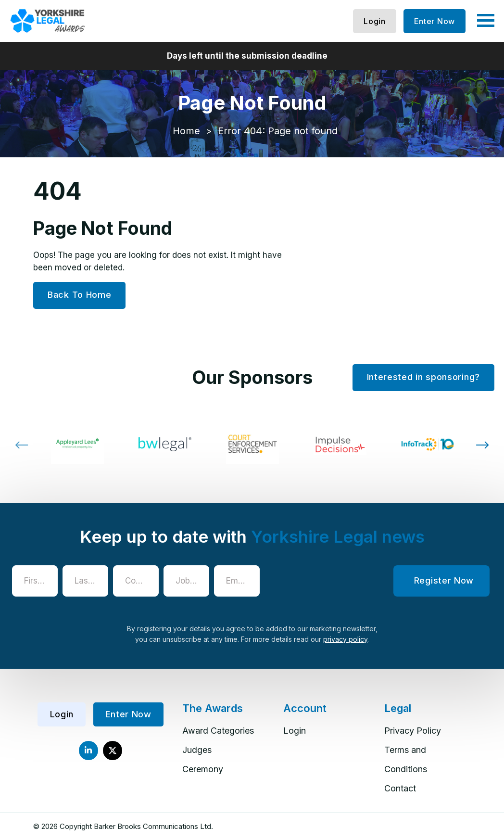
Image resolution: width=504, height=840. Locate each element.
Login (375, 21)
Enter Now (435, 21)
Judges (197, 750)
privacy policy (345, 639)
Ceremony (203, 769)
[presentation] (338, 584)
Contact (400, 788)
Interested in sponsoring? (424, 377)
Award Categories (218, 731)
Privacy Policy (413, 731)
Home (186, 131)
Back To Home (79, 295)
